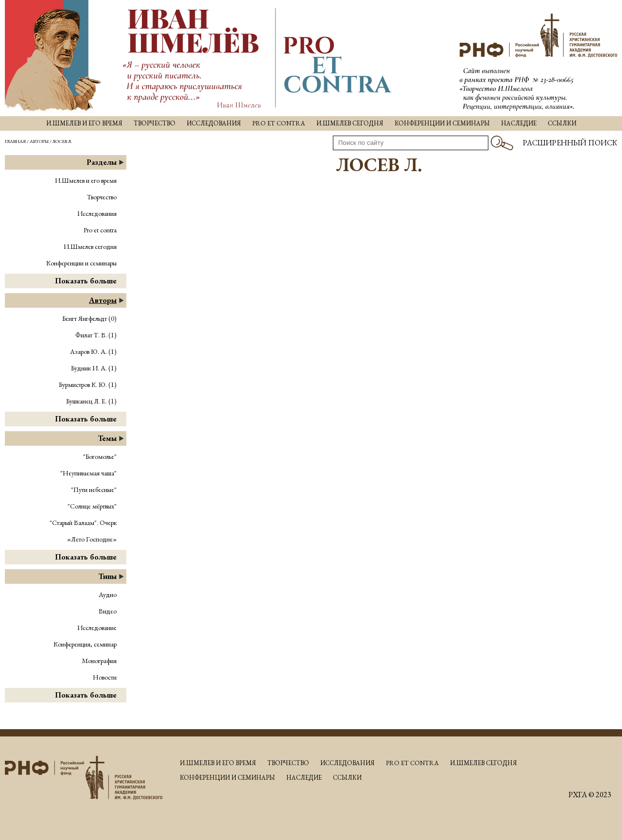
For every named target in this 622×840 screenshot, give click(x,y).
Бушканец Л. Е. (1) (91, 401)
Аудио (108, 595)
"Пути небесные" (94, 490)
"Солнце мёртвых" (92, 506)
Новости (105, 677)
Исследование (97, 628)
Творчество (155, 123)
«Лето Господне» (92, 539)
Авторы (39, 141)
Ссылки (562, 123)
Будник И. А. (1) (94, 368)
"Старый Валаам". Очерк (83, 523)
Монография (99, 661)
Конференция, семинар (85, 644)
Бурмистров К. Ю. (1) (88, 385)
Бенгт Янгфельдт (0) (89, 318)
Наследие (519, 123)
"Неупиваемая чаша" (88, 473)
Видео (108, 611)
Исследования (214, 123)
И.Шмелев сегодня (350, 123)
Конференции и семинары (442, 123)
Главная (15, 141)
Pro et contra (279, 123)
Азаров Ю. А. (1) (93, 351)
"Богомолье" (100, 456)
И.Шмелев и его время (84, 123)
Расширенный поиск (570, 143)
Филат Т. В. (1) (96, 335)
